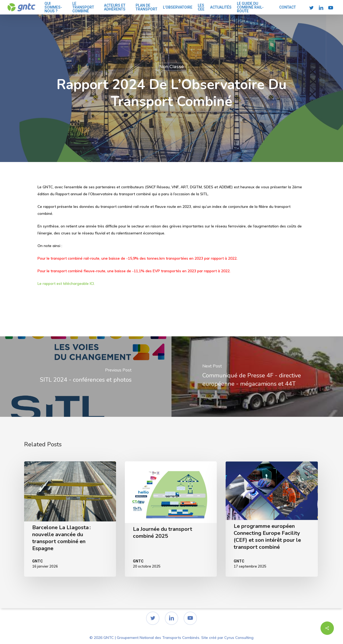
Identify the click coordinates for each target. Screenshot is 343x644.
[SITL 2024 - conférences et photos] (86, 377)
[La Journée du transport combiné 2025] (171, 519)
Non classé (171, 67)
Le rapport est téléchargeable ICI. (67, 284)
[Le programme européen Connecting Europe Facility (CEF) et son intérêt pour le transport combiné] (272, 519)
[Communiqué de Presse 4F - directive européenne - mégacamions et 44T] (257, 377)
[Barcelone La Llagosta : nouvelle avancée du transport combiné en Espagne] (70, 519)
